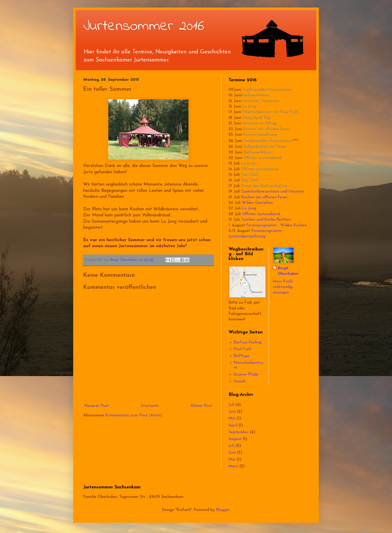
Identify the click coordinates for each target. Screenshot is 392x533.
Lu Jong (249, 107)
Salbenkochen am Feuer (265, 147)
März (233, 466)
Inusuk (239, 381)
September (239, 432)
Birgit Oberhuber (288, 271)
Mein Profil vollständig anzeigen (283, 287)
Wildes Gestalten (257, 203)
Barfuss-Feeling (248, 342)
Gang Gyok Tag (256, 118)
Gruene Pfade (246, 375)
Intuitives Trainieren (261, 101)
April (233, 425)
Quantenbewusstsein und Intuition (273, 192)
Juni (232, 412)
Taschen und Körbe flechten (266, 220)
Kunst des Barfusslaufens (264, 186)
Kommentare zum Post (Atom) (134, 415)
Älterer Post (201, 406)
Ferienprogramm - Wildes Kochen (276, 225)
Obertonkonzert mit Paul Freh (270, 112)
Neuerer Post (97, 406)
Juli (231, 405)
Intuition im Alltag (259, 123)
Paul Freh (242, 349)
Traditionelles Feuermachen (267, 90)
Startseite (150, 406)
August (235, 439)
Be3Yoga (241, 356)
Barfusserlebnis (255, 95)
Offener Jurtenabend (262, 158)
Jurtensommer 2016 (144, 26)
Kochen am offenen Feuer (266, 129)
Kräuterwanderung (260, 135)
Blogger (223, 510)
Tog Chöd (250, 175)
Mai (232, 418)
